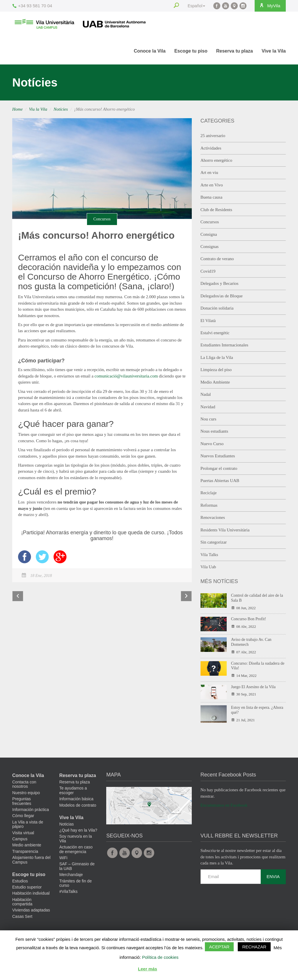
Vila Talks (209, 555)
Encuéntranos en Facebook (224, 805)
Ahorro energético (216, 160)
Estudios (20, 881)
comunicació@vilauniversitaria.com (126, 376)
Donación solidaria (217, 308)
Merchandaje (71, 875)
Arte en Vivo (212, 185)
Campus (20, 839)
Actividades (211, 148)
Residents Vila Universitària (225, 530)
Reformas (209, 505)
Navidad (208, 407)
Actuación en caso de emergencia (76, 849)
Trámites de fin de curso (76, 883)
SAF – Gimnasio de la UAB (77, 866)
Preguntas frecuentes (22, 801)
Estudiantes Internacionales (225, 345)
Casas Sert (22, 916)
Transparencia (25, 851)
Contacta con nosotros (24, 784)
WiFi (63, 858)
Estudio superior (27, 887)
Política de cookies (160, 957)
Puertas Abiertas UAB (220, 481)
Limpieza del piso (216, 370)
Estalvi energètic (215, 333)
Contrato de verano (217, 259)
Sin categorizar (214, 542)
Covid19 (208, 271)
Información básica (77, 799)
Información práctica (31, 810)
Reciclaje (209, 493)
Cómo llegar (23, 816)
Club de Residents (216, 210)
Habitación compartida (22, 902)
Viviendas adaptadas (31, 910)
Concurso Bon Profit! (249, 619)
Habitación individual (31, 893)
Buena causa (211, 197)
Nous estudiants (214, 431)
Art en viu (209, 172)
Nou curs (209, 419)
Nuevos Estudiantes (218, 456)
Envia (273, 876)
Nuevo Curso (212, 444)
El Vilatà (208, 321)
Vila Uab (208, 567)
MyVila (268, 6)
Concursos (102, 219)
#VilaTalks (69, 891)
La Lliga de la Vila (217, 357)
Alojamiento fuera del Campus (31, 860)
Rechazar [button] (254, 947)
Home (17, 109)
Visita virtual (23, 833)
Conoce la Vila (150, 51)
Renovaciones (213, 517)
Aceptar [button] (219, 947)
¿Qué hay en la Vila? (78, 830)
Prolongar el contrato (219, 468)
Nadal (206, 394)
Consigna (209, 234)
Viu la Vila (38, 109)
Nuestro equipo (26, 793)
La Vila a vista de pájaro (28, 824)
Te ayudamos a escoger (73, 790)
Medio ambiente (27, 845)
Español (194, 6)
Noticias (67, 824)
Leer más (148, 969)
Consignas (210, 247)
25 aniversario (213, 136)
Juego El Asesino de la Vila (253, 687)
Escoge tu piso (191, 51)
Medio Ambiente (215, 382)
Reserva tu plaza (235, 51)
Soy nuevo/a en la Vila (76, 838)
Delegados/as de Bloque (222, 296)
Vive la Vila (274, 51)
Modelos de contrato (78, 805)
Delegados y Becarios (220, 283)
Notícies (61, 109)
